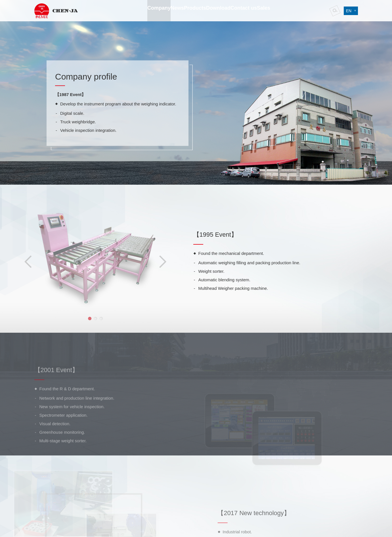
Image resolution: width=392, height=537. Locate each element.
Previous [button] (17, 262)
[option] (84, 256)
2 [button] (84, 319)
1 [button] (79, 319)
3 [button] (90, 319)
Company (136, 21)
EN (346, 11)
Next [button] (152, 262)
